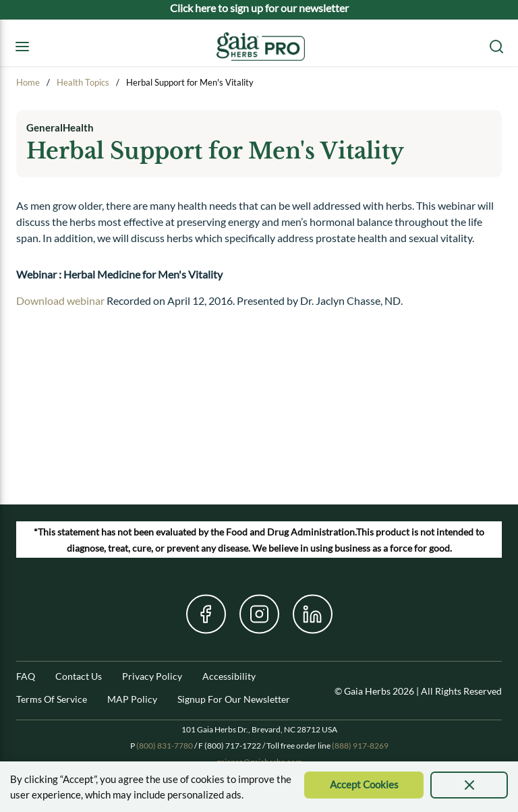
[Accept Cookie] (364, 785)
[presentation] (469, 785)
